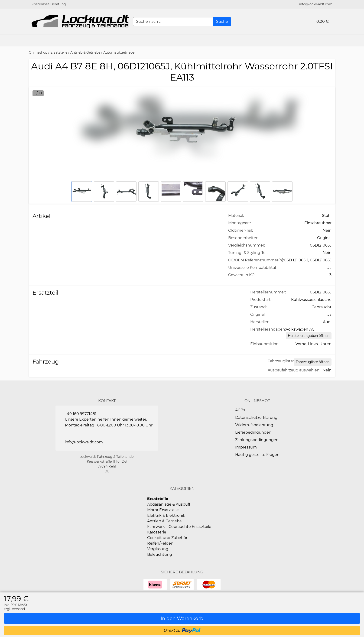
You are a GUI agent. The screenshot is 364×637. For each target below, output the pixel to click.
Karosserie (157, 532)
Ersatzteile (59, 52)
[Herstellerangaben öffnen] (309, 336)
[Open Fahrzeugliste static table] (313, 362)
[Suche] (222, 22)
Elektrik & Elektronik (166, 515)
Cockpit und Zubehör (167, 538)
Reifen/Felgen (160, 543)
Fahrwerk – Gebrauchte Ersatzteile (179, 527)
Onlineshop (38, 52)
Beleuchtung (160, 554)
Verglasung (158, 549)
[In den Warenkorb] (182, 618)
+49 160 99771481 (81, 414)
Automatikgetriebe (119, 52)
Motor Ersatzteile (163, 510)
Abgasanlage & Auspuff (169, 504)
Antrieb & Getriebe (85, 52)
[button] (358, 41)
